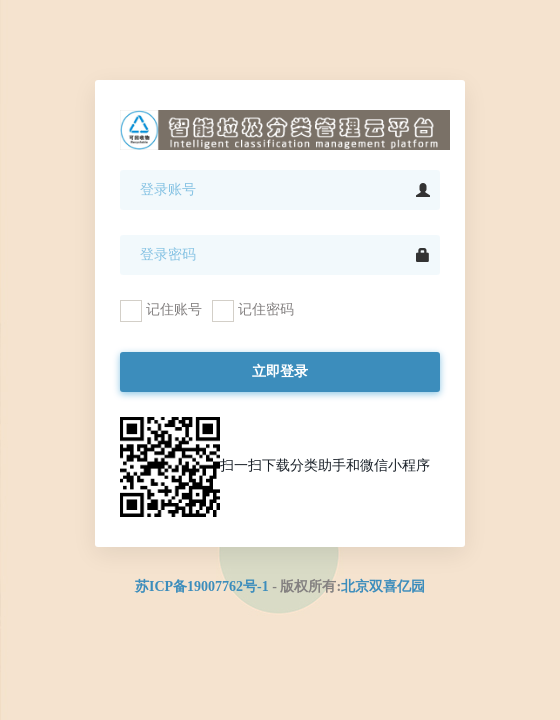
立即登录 (280, 371)
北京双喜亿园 (383, 586)
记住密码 (253, 311)
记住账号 (161, 311)
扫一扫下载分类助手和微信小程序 (275, 467)
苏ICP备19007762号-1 (202, 586)
